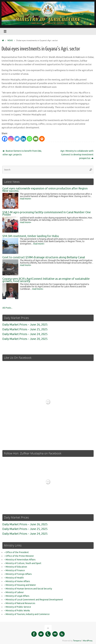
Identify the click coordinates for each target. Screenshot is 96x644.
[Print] (42, 139)
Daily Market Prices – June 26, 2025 (25, 325)
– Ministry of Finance (14, 570)
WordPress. (88, 641)
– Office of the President (16, 552)
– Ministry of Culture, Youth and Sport (23, 563)
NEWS (10, 40)
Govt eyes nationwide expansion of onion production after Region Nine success (45, 190)
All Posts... (7, 308)
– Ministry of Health (14, 578)
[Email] (36, 139)
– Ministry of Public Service (17, 607)
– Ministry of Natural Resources (20, 603)
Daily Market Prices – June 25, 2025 (25, 329)
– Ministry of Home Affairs (17, 581)
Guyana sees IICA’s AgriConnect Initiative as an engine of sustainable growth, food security (46, 280)
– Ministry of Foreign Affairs (18, 574)
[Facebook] (5, 139)
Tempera (77, 641)
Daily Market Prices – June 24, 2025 (25, 334)
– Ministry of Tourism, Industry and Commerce (27, 614)
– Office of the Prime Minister (19, 556)
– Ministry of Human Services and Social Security (28, 589)
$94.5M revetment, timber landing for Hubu (31, 236)
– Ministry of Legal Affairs (17, 596)
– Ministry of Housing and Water (20, 585)
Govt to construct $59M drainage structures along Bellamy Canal (44, 257)
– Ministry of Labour (14, 592)
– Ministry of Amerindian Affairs (20, 560)
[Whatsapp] (29, 139)
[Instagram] (11, 139)
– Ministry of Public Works (17, 611)
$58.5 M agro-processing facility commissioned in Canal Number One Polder (47, 213)
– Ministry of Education (15, 567)
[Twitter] (17, 139)
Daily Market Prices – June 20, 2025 (25, 339)
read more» (26, 199)
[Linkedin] (23, 139)
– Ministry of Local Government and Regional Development (33, 600)
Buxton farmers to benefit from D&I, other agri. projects (22, 153)
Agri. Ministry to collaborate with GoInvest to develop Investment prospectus (77, 155)
